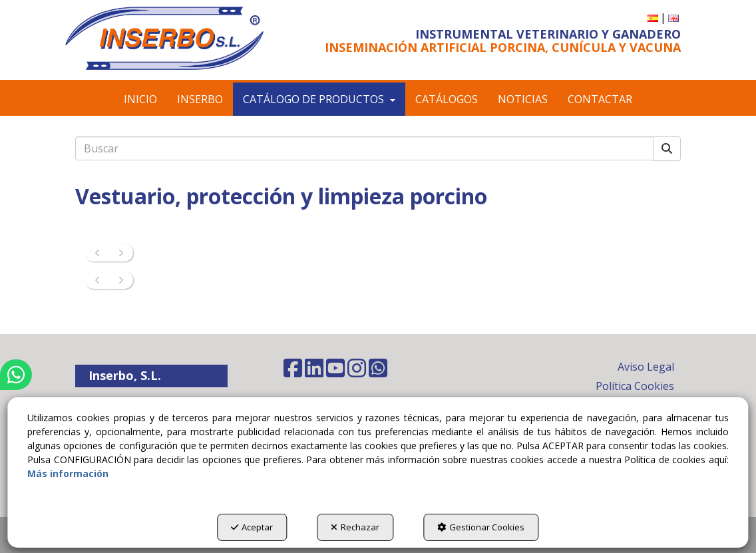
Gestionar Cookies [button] (481, 527)
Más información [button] (68, 473)
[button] (164, 38)
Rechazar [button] (355, 527)
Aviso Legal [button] (646, 367)
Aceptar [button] (252, 527)
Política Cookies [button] (635, 386)
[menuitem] (653, 18)
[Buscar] (667, 149)
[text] (364, 148)
